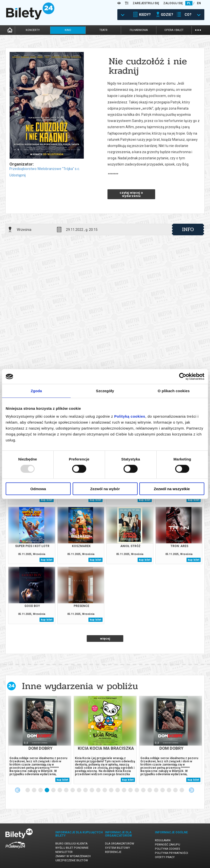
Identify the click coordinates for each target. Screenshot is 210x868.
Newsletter (64, 852)
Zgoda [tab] (36, 391)
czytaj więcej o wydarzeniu (131, 194)
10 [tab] (86, 790)
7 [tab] (66, 790)
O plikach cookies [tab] (174, 391)
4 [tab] (47, 790)
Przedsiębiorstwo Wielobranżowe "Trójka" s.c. (45, 169)
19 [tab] (144, 790)
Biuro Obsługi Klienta (71, 844)
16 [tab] (124, 790)
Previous (18, 790)
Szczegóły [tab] (105, 391)
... (198, 30)
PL (189, 3)
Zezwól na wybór (105, 489)
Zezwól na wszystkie (172, 489)
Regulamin (163, 840)
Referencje (113, 852)
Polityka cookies (168, 849)
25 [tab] (182, 790)
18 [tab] (137, 790)
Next (191, 790)
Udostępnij (18, 175)
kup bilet (47, 500)
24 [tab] (176, 790)
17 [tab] (131, 790)
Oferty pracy (165, 857)
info (188, 229)
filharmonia (139, 30)
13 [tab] (105, 790)
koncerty (33, 30)
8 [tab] (73, 790)
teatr (103, 30)
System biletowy (117, 848)
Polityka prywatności (171, 853)
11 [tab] (92, 790)
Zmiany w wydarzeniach (73, 856)
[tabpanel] (40, 740)
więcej (105, 639)
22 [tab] (163, 790)
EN (199, 3)
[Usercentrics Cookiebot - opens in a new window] (183, 377)
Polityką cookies (130, 416)
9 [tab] (79, 790)
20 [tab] (150, 790)
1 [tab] (28, 790)
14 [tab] (111, 790)
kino (68, 30)
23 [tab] (169, 790)
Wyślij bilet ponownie (72, 848)
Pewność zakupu (168, 845)
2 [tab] (34, 790)
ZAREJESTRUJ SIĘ (146, 3)
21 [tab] (156, 790)
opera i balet (174, 30)
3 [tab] (41, 790)
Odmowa (38, 489)
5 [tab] (54, 790)
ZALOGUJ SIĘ (173, 3)
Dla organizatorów (120, 844)
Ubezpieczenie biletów (72, 860)
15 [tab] (118, 790)
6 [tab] (60, 790)
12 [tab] (99, 790)
